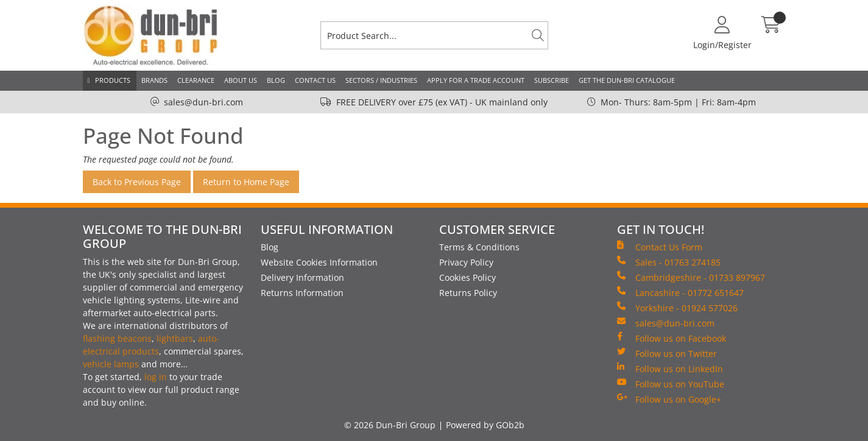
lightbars (175, 338)
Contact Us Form (660, 247)
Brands (154, 80)
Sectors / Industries (381, 80)
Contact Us (315, 80)
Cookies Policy (468, 277)
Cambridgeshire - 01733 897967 (691, 277)
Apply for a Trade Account (476, 80)
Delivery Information (302, 277)
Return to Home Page (246, 182)
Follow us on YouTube (671, 384)
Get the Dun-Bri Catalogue (627, 80)
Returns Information (302, 293)
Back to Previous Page (137, 182)
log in (156, 377)
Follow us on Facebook (672, 338)
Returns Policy (468, 293)
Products (113, 80)
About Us (241, 80)
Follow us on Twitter (667, 353)
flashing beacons (117, 338)
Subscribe (552, 80)
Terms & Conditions (479, 247)
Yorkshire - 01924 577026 (677, 308)
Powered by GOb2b (485, 425)
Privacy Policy (466, 262)
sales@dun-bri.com (203, 102)
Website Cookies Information (319, 262)
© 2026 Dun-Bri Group (390, 425)
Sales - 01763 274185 (669, 262)
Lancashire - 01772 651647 (680, 292)
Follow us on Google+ (669, 399)
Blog (276, 80)
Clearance (196, 80)
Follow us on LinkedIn (670, 369)
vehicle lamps (111, 364)
